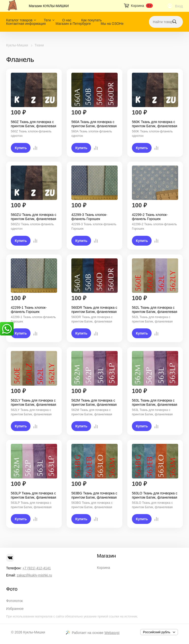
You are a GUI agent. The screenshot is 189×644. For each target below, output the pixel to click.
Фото (12, 589)
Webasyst (112, 633)
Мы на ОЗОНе (112, 24)
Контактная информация (26, 24)
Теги (47, 20)
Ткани (39, 45)
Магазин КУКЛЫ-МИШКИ (49, 6)
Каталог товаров (19, 20)
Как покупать (91, 20)
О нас (67, 20)
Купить (21, 148)
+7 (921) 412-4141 (37, 568)
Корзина (103, 568)
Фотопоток (14, 601)
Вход (179, 6)
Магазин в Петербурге (73, 24)
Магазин (106, 556)
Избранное (15, 609)
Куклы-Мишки (17, 45)
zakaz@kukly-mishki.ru (34, 575)
